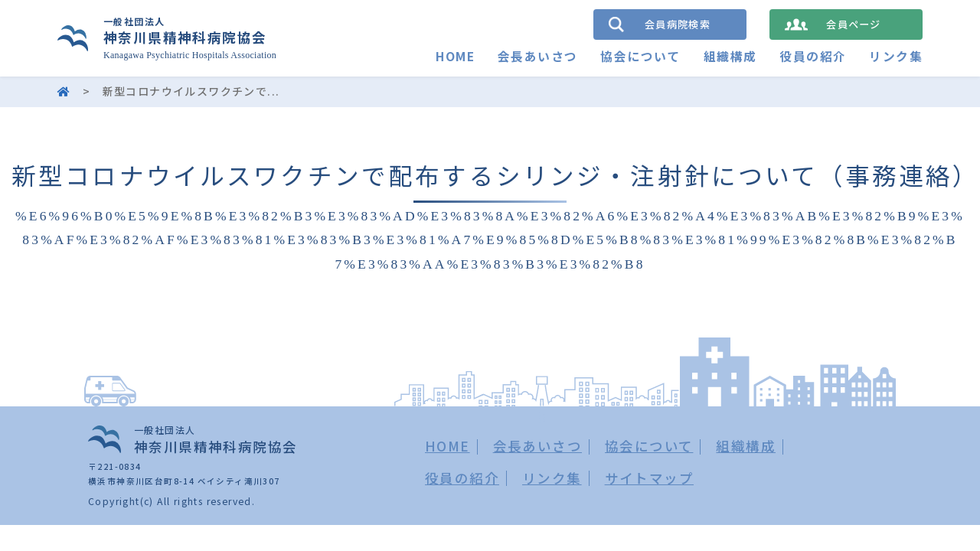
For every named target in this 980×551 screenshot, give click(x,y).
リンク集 (896, 56)
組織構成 (730, 56)
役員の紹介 (813, 56)
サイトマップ (649, 478)
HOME (455, 56)
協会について (640, 56)
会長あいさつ (537, 56)
